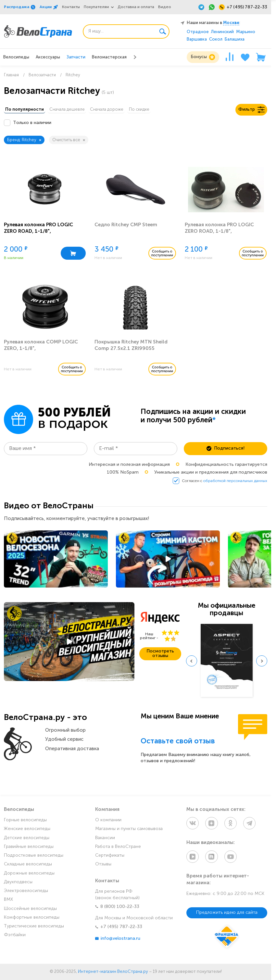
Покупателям (96, 7)
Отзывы (103, 866)
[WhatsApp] (212, 7)
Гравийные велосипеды (29, 848)
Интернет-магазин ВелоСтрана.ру (113, 972)
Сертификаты (110, 857)
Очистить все (69, 141)
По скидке (154, 110)
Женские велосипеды (27, 831)
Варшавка (197, 39)
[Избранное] (245, 57)
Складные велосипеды (28, 866)
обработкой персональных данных (235, 482)
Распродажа (20, 7)
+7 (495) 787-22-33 (119, 929)
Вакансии (105, 839)
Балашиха (235, 39)
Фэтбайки (15, 937)
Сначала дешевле (74, 110)
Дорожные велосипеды (29, 875)
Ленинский (222, 32)
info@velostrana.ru (118, 940)
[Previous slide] (192, 662)
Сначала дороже (118, 110)
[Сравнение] (230, 57)
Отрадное (198, 32)
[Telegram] (201, 7)
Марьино (246, 32)
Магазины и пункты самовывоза (129, 831)
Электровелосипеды (26, 893)
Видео (165, 7)
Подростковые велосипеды (34, 857)
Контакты (71, 7)
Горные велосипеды (25, 822)
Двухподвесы (18, 884)
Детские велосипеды (27, 839)
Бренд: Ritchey (24, 141)
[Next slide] (262, 662)
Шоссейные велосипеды (30, 910)
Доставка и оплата (136, 7)
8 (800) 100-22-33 (117, 908)
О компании (108, 822)
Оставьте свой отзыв (178, 743)
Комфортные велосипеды (32, 919)
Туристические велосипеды (34, 928)
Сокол (216, 39)
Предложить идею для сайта (227, 913)
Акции (49, 7)
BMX (8, 901)
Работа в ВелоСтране (118, 848)
